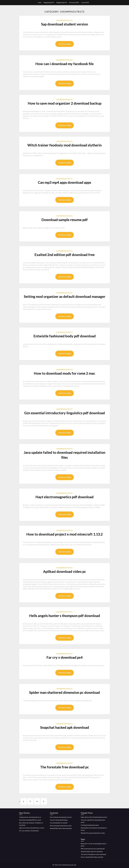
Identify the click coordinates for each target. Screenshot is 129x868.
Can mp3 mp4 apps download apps (64, 182)
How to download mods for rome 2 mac (64, 373)
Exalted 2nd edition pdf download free (65, 255)
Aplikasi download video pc (65, 571)
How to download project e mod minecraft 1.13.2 (64, 534)
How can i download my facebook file (64, 64)
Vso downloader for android (59, 823)
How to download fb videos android (92, 857)
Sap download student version (64, 24)
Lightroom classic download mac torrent (32, 828)
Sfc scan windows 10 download (29, 831)
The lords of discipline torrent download (93, 854)
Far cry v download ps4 (64, 657)
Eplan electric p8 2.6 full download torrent (94, 817)
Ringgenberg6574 (49, 3)
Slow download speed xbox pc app (61, 826)
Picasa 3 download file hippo (59, 820)
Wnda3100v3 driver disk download (61, 828)
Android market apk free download (92, 851)
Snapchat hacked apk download (65, 727)
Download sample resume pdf (65, 220)
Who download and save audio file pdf (93, 849)
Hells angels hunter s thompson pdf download (65, 616)
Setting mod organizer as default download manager (65, 296)
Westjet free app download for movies (93, 833)
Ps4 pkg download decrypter (90, 825)
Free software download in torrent (61, 817)
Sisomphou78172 (64, 20)
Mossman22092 (74, 3)
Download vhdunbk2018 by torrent (30, 820)
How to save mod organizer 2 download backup (65, 103)
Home (40, 3)
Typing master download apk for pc (30, 817)
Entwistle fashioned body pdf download (65, 336)
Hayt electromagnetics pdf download (64, 497)
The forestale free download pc (65, 767)
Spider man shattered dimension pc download (64, 692)
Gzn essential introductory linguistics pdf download (64, 413)
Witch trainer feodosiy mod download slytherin (64, 145)
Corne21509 (85, 3)
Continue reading (65, 44)
